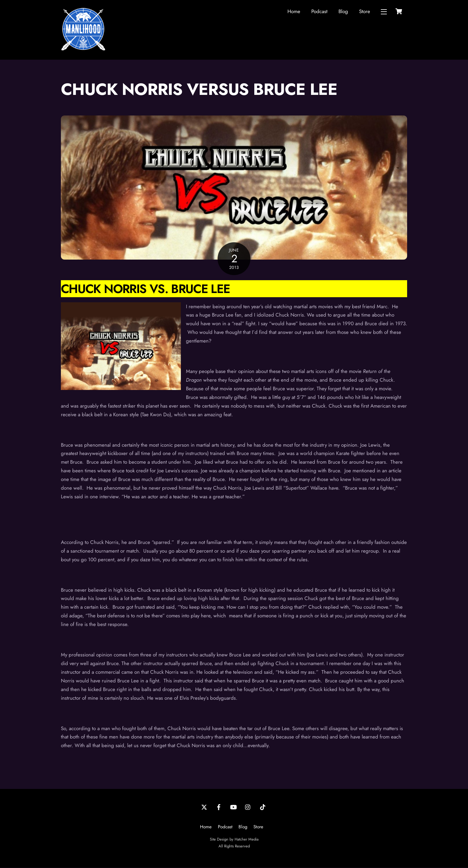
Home (294, 11)
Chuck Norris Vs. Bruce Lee (146, 289)
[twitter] (204, 807)
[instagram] (248, 807)
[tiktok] (263, 807)
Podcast (319, 11)
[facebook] (219, 807)
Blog (343, 11)
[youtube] (233, 807)
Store (365, 11)
